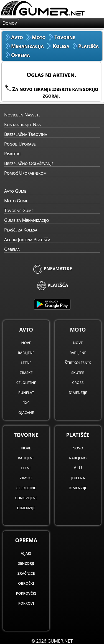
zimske (26, 372)
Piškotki (12, 154)
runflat (26, 392)
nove (26, 342)
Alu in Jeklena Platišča (27, 240)
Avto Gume (15, 191)
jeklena (78, 478)
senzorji (26, 563)
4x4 (26, 402)
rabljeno (78, 458)
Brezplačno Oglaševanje (29, 163)
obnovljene (26, 498)
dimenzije (78, 392)
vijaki (26, 553)
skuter (78, 372)
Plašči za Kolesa (21, 230)
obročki (26, 583)
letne (26, 362)
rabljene (26, 352)
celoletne (26, 382)
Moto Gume (16, 201)
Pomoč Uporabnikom (25, 173)
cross (78, 382)
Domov (10, 23)
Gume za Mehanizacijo (27, 220)
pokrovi (26, 603)
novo (78, 448)
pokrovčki (26, 593)
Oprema (12, 249)
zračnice (26, 573)
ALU (78, 468)
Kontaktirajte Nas (22, 124)
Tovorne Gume (19, 210)
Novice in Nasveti (22, 115)
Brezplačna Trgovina (26, 134)
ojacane (26, 412)
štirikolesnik (78, 362)
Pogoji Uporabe (20, 144)
